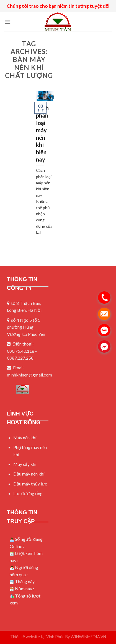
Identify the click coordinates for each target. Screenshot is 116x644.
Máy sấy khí (25, 464)
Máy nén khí (25, 437)
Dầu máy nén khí (29, 474)
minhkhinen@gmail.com (29, 375)
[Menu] (7, 22)
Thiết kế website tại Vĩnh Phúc (37, 637)
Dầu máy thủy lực (30, 484)
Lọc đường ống (28, 493)
